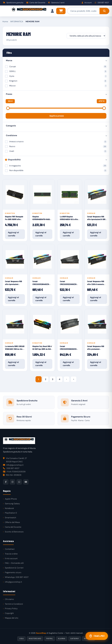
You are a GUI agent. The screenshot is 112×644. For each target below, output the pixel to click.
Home (5, 22)
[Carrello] (61, 11)
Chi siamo (9, 599)
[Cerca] (104, 11)
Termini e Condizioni (14, 604)
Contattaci (10, 549)
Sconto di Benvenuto (14, 532)
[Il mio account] (52, 11)
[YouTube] (26, 482)
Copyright (9, 613)
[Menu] (5, 11)
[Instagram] (12, 482)
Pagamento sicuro (13, 572)
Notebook (9, 508)
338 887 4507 (102, 3)
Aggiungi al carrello (13, 234)
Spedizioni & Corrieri (14, 568)
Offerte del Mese (12, 522)
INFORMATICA (17, 22)
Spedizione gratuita (13, 3)
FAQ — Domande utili (14, 563)
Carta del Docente (36, 3)
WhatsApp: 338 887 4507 (17, 577)
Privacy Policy (11, 608)
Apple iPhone (11, 499)
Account (87, 3)
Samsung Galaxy (12, 504)
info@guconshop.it (13, 582)
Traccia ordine (11, 554)
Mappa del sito (12, 618)
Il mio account (11, 558)
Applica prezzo (57, 116)
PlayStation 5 (11, 513)
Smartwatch (10, 518)
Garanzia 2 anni (56, 3)
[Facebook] (6, 482)
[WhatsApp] (19, 482)
